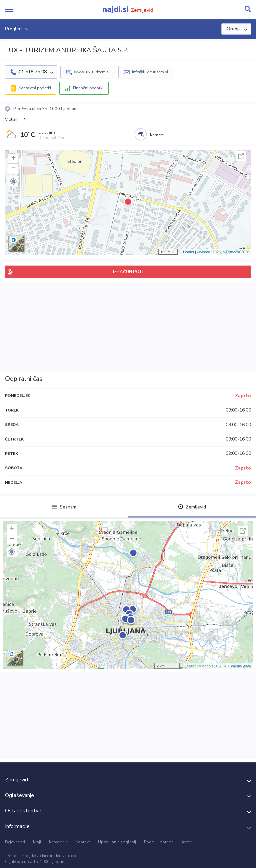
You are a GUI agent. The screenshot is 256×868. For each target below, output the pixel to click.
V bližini (12, 119)
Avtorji (187, 842)
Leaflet (188, 252)
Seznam (64, 507)
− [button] (13, 169)
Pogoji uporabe (159, 842)
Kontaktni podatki (35, 88)
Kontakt (83, 842)
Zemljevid (192, 507)
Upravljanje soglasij (117, 842)
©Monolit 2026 (209, 252)
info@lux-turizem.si (150, 72)
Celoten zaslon (241, 156)
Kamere (157, 135)
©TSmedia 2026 (236, 252)
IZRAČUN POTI (128, 272)
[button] (13, 181)
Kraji (37, 842)
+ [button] (13, 159)
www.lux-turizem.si (92, 72)
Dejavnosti (15, 842)
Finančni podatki (88, 88)
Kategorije (58, 842)
